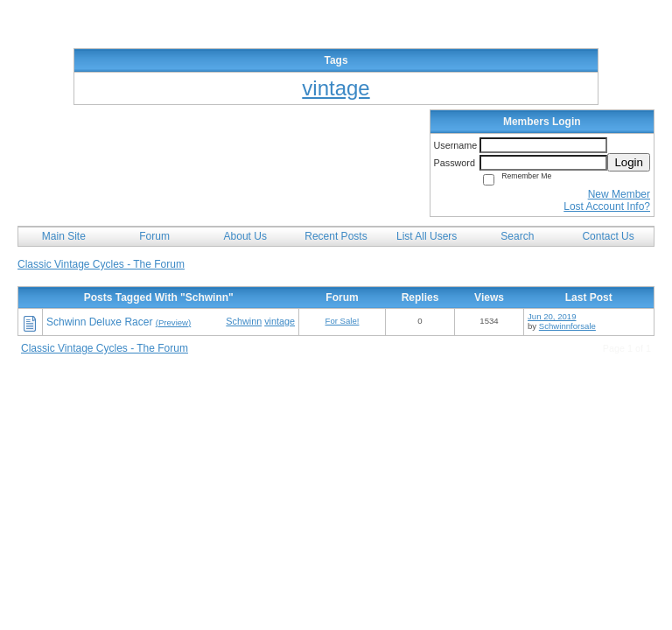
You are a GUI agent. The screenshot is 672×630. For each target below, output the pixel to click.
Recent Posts (336, 236)
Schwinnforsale (567, 326)
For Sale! (343, 321)
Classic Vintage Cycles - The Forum (101, 264)
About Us (245, 236)
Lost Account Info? (607, 206)
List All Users (427, 236)
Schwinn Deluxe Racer (99, 322)
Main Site (64, 236)
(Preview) (174, 322)
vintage (280, 321)
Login (629, 162)
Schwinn (244, 321)
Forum (154, 236)
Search (517, 236)
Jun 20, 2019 (552, 316)
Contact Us (608, 236)
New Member (619, 194)
